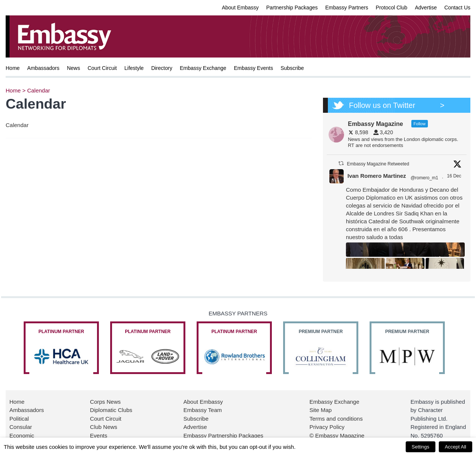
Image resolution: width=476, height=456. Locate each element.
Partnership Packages (292, 8)
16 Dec (455, 176)
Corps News (105, 402)
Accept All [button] (456, 447)
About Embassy (240, 8)
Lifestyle (134, 68)
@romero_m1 (424, 178)
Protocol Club (391, 8)
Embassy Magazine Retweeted (378, 164)
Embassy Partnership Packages (224, 436)
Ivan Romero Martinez (377, 176)
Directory (162, 68)
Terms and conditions (336, 419)
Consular (21, 427)
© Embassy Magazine (337, 436)
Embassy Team (203, 410)
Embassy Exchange (203, 68)
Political (19, 419)
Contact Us (457, 8)
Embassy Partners (347, 8)
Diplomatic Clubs (111, 410)
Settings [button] (421, 447)
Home (13, 68)
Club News (104, 427)
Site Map (321, 410)
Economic (22, 436)
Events (99, 436)
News (74, 68)
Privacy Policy (327, 427)
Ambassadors (43, 68)
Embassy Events (253, 68)
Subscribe (292, 68)
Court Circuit (102, 68)
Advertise (426, 8)
